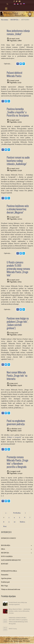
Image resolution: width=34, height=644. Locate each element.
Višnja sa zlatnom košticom (11, 589)
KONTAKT (5, 564)
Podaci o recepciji (14, 437)
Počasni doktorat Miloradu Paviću (15, 74)
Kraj (5, 526)
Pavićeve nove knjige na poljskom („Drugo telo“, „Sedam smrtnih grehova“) (18, 323)
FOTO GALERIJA (7, 557)
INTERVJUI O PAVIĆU (9, 538)
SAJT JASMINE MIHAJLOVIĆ (11, 560)
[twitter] (17, 1)
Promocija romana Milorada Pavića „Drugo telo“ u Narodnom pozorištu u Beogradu (17, 462)
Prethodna (17, 513)
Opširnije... (8, 64)
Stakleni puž (5, 582)
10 (15, 522)
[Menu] (6, 9)
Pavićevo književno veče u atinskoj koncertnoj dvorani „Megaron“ (18, 209)
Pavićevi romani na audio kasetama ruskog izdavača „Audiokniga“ (18, 161)
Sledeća (22, 522)
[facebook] (14, 1)
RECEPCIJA (5, 553)
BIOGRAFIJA (6, 545)
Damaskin (5, 575)
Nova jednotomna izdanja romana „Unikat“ (18, 32)
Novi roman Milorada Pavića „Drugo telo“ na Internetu (17, 375)
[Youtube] (20, 1)
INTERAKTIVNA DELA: (9, 571)
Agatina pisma (6, 578)
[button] (28, 546)
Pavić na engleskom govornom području (16, 422)
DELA (3, 549)
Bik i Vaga (4, 586)
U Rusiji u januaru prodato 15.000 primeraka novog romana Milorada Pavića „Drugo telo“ (18, 269)
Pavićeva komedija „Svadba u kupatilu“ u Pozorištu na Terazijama (18, 112)
